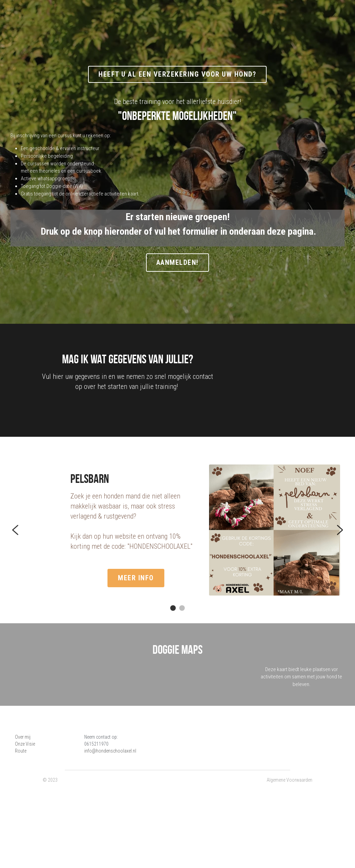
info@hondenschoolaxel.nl (125, 795)
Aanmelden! (177, 264)
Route (21, 795)
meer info (94, 588)
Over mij (23, 781)
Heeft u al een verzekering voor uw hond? (177, 75)
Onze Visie (26, 788)
